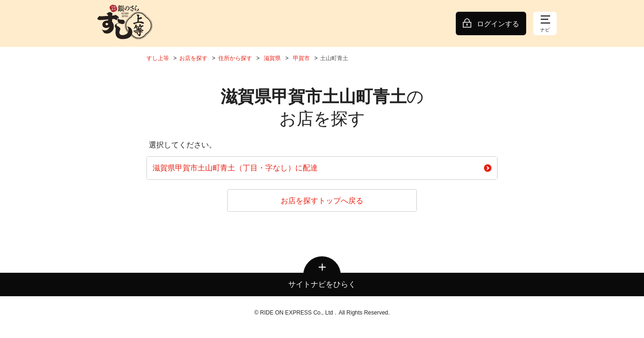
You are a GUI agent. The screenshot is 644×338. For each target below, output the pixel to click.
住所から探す (235, 58)
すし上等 (158, 58)
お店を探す (193, 58)
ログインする (498, 24)
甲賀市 (301, 58)
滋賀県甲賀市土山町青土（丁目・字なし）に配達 (322, 168)
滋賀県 (272, 58)
